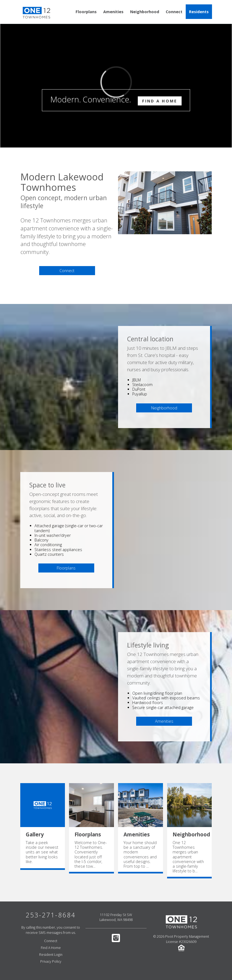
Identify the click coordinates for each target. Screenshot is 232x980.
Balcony (41, 540)
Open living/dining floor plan (157, 693)
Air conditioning (48, 545)
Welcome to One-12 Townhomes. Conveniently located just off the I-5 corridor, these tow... (91, 855)
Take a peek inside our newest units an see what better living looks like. (42, 852)
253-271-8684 (51, 915)
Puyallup (140, 394)
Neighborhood (145, 12)
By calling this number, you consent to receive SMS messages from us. (51, 930)
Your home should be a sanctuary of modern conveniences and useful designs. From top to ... (140, 855)
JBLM (137, 380)
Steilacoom (142, 385)
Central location (150, 339)
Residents (199, 12)
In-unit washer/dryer (53, 535)
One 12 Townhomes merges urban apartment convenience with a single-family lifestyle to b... (188, 857)
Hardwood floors (148, 703)
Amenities (113, 12)
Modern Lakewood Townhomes (62, 182)
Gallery (35, 834)
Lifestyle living (148, 645)
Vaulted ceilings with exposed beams (166, 698)
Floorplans (86, 12)
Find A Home (160, 101)
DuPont (139, 389)
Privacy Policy (51, 961)
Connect (174, 12)
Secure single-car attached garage (163, 707)
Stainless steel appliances (58, 550)
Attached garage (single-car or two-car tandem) (69, 528)
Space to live (47, 485)
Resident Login (51, 955)
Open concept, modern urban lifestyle (64, 202)
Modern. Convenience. (116, 100)
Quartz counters (49, 554)
